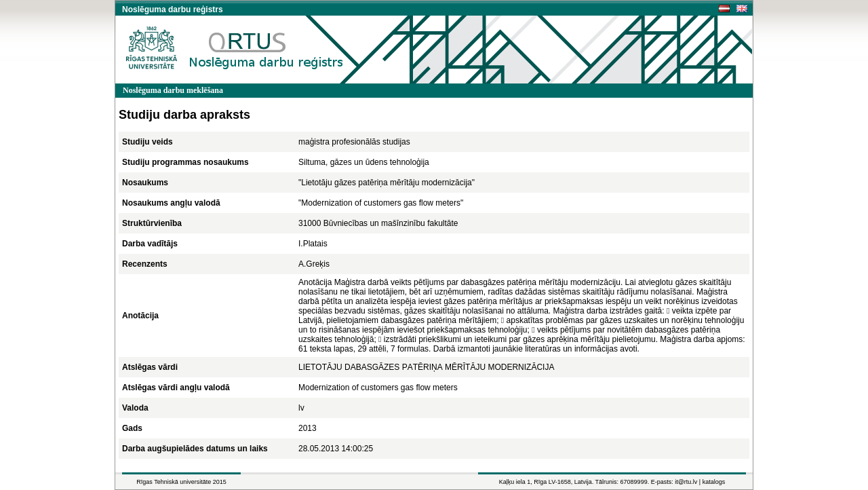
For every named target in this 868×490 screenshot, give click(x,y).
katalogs (714, 482)
